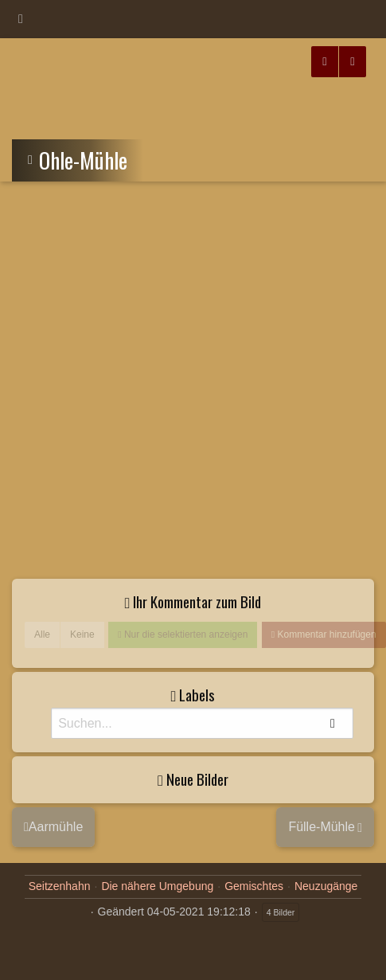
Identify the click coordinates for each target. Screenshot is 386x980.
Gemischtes (254, 886)
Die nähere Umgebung (157, 886)
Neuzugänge (326, 886)
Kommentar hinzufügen (325, 634)
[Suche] (202, 723)
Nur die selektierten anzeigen (185, 634)
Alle (42, 634)
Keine (82, 634)
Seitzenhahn (60, 886)
